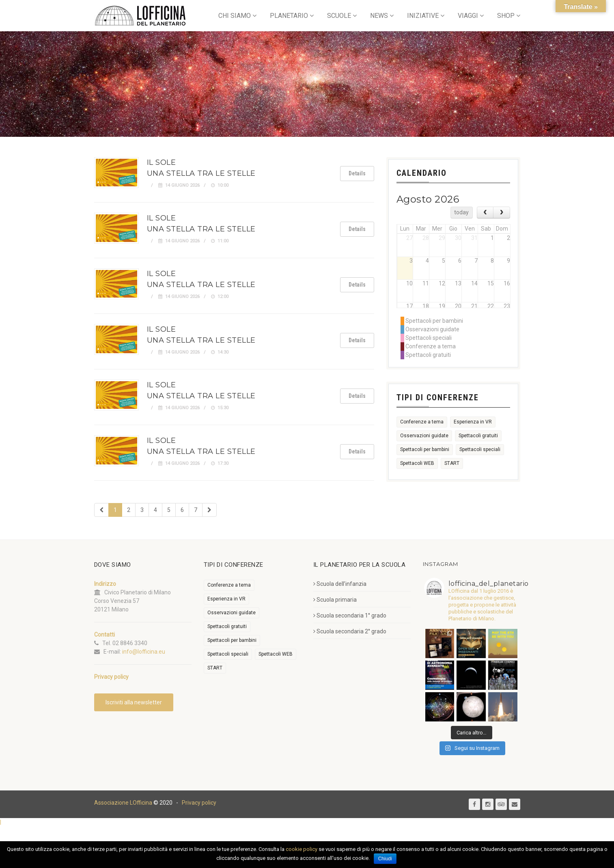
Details (357, 173)
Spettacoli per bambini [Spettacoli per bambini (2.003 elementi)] (425, 449)
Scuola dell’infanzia (340, 584)
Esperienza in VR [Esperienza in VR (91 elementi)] (473, 422)
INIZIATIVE (423, 16)
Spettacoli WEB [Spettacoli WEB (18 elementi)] (417, 463)
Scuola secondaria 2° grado (350, 631)
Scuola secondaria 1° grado (350, 615)
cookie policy (302, 849)
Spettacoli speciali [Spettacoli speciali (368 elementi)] (480, 449)
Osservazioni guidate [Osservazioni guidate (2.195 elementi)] (424, 436)
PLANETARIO (289, 16)
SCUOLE (339, 16)
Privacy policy (199, 803)
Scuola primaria (335, 600)
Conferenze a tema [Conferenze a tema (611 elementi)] (422, 422)
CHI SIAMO (235, 16)
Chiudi (385, 859)
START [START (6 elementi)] (452, 463)
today (461, 212)
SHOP (506, 16)
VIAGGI (468, 16)
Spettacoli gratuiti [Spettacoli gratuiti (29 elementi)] (478, 436)
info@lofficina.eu (144, 652)
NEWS (379, 16)
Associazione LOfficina (123, 803)
